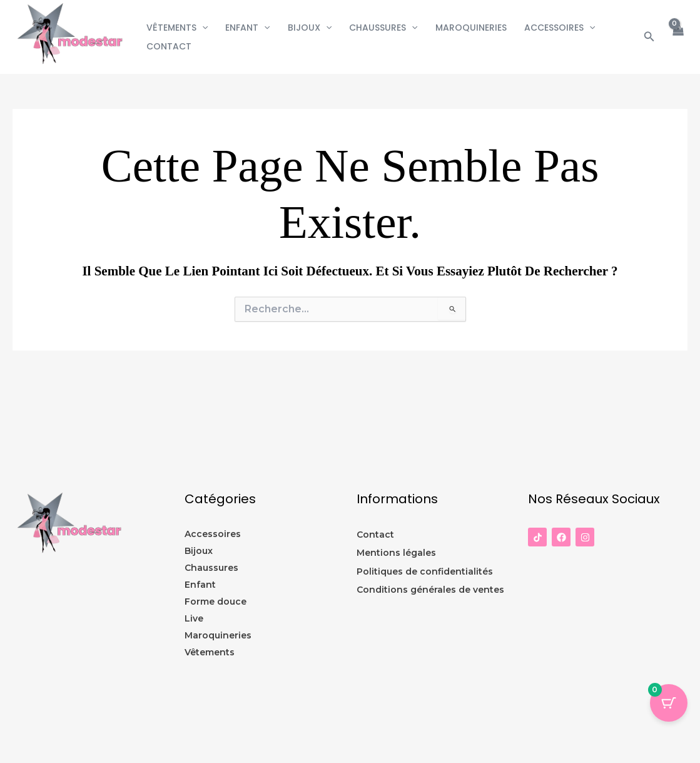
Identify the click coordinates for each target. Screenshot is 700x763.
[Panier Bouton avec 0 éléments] (669, 703)
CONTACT (169, 46)
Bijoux (310, 28)
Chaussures (383, 28)
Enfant (247, 28)
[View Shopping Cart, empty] (678, 37)
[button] (202, 28)
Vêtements (177, 28)
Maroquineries (471, 28)
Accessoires (560, 28)
